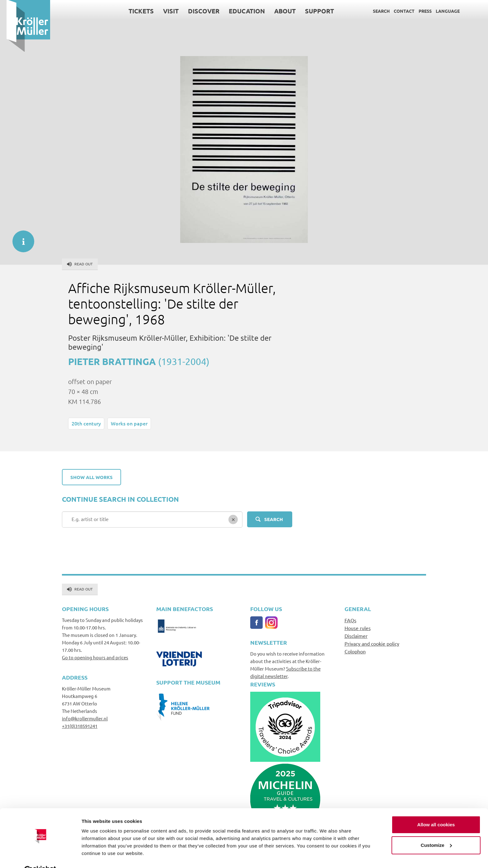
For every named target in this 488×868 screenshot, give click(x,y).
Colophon (355, 651)
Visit (164, 11)
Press (419, 11)
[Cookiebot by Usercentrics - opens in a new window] (40, 856)
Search (375, 11)
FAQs (350, 620)
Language (441, 11)
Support (313, 11)
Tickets (135, 11)
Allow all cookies (436, 810)
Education (240, 11)
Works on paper (129, 423)
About (278, 11)
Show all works (91, 477)
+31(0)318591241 (80, 726)
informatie (20, 238)
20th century (86, 423)
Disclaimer (356, 636)
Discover (197, 11)
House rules (358, 628)
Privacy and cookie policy (372, 643)
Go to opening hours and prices (95, 657)
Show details (96, 856)
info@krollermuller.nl (85, 718)
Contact (398, 11)
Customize (436, 830)
